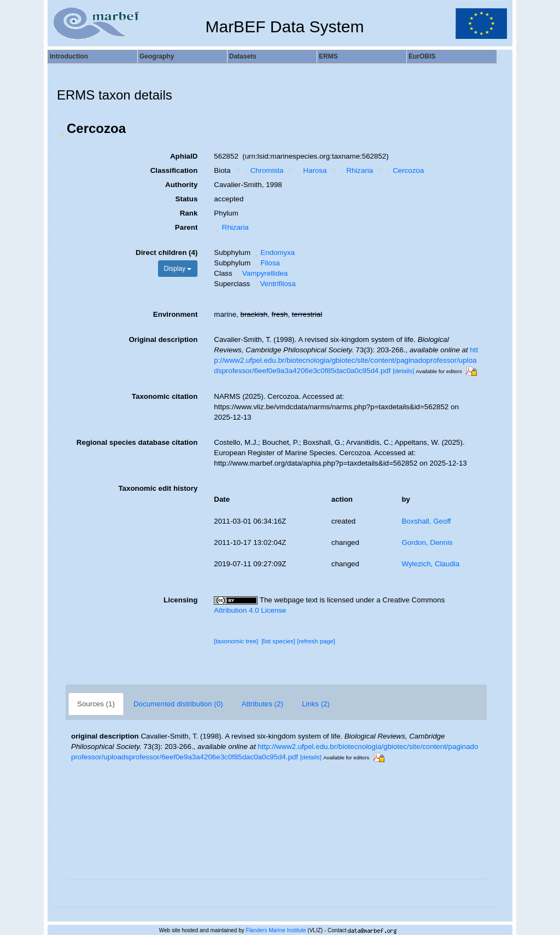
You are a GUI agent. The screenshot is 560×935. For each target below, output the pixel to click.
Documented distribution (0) (178, 704)
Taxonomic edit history (158, 488)
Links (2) (316, 704)
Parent (186, 227)
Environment (175, 314)
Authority (181, 185)
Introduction (69, 56)
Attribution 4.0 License (250, 610)
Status (187, 199)
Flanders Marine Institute (276, 930)
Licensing (180, 600)
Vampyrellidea (261, 273)
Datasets (243, 56)
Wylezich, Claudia (430, 564)
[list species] (278, 641)
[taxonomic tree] (236, 641)
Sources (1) (96, 704)
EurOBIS (422, 56)
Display (178, 269)
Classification (174, 170)
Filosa (266, 263)
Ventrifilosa (274, 284)
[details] (403, 371)
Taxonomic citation (165, 396)
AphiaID (184, 156)
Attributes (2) (262, 704)
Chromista (263, 170)
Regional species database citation (137, 442)
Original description (163, 339)
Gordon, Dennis (427, 542)
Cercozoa (405, 170)
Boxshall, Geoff (426, 521)
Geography (157, 56)
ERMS (328, 56)
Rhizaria (356, 170)
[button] (62, 129)
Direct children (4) (167, 252)
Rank (189, 213)
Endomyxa (274, 252)
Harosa (311, 170)
